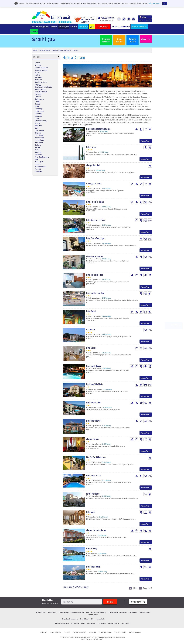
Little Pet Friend (145, 612)
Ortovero (38, 133)
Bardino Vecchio (41, 82)
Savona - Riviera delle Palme (61, 50)
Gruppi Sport (85, 619)
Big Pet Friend (41, 612)
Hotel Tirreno (91, 147)
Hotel (83, 623)
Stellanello (39, 155)
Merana (37, 123)
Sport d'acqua (93, 615)
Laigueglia (38, 116)
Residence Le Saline (94, 402)
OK (165, 3)
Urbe (36, 159)
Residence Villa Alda (94, 421)
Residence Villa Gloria (94, 384)
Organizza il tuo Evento (106, 40)
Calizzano (38, 94)
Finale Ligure (39, 111)
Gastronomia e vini (78, 612)
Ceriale (37, 104)
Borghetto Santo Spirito (43, 87)
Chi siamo (54, 27)
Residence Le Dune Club (95, 293)
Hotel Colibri (91, 311)
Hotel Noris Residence (95, 275)
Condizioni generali (105, 632)
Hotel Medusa (91, 348)
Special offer (101, 619)
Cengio (37, 101)
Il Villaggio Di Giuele (94, 184)
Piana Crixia (39, 138)
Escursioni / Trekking (99, 612)
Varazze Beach (40, 167)
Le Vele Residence (93, 494)
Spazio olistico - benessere (117, 612)
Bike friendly (52, 612)
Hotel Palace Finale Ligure (96, 238)
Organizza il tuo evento (70, 619)
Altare (37, 72)
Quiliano (38, 145)
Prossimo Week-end (79, 632)
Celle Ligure (39, 99)
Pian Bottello (39, 135)
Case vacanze (126, 623)
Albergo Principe (92, 439)
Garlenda (38, 114)
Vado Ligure (39, 162)
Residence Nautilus (93, 567)
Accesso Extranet (135, 632)
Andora (37, 75)
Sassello (38, 147)
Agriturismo (75, 623)
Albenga (38, 65)
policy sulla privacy (154, 3)
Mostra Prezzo (146, 141)
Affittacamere (92, 623)
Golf (88, 612)
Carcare (75, 50)
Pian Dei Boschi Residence (96, 457)
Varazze (38, 164)
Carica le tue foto (133, 40)
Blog (93, 619)
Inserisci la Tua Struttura (139, 27)
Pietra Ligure (39, 140)
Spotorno (38, 152)
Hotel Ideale (91, 512)
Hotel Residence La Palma (96, 220)
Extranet (34, 31)
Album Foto (146, 39)
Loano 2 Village (92, 548)
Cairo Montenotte (41, 92)
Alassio (37, 63)
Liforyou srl (89, 639)
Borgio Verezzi (40, 89)
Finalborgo (39, 109)
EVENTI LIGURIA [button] (103, 27)
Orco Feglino (39, 130)
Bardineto (38, 80)
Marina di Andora (41, 121)
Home (33, 27)
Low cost (67, 632)
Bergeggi (38, 85)
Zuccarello (39, 171)
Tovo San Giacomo (42, 157)
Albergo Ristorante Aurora (96, 530)
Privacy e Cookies (120, 632)
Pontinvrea (39, 143)
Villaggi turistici (113, 623)
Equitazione (133, 612)
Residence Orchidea (94, 475)
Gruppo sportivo (119, 40)
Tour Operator (83, 27)
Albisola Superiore (41, 68)
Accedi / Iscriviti (145, 21)
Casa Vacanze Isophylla (95, 257)
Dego (37, 106)
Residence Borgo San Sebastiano (98, 129)
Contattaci (74, 27)
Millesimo (38, 126)
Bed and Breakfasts (62, 623)
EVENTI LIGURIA (116, 619)
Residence (102, 623)
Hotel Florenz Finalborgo (95, 202)
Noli (36, 128)
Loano (37, 118)
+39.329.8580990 (106, 18)
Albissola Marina (41, 70)
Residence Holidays (94, 366)
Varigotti (38, 169)
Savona (37, 150)
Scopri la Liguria (64, 27)
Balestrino (38, 77)
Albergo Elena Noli (93, 165)
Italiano (145, 17)
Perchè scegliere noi (43, 27)
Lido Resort (91, 329)
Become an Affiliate (138, 602)
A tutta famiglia (64, 612)
